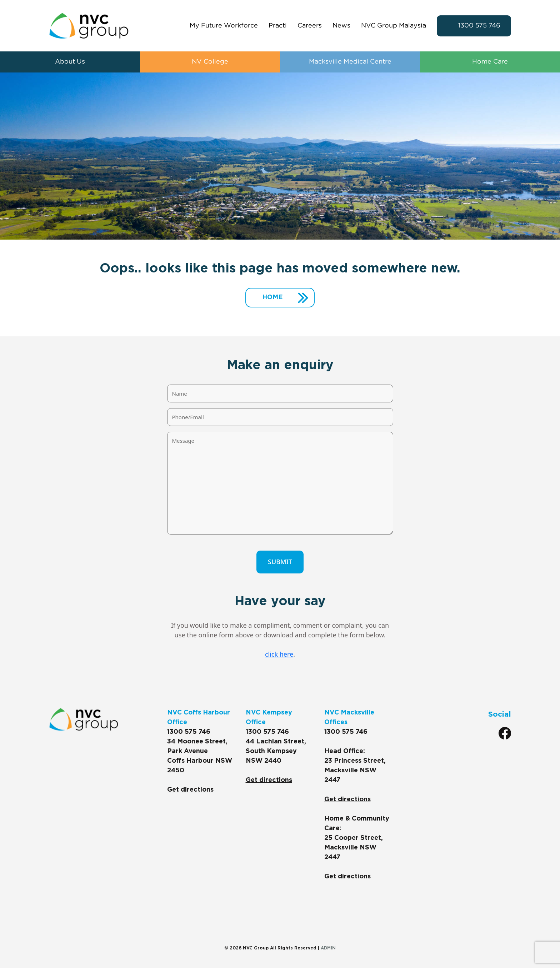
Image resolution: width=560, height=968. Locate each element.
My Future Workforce (224, 26)
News (341, 26)
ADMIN (328, 948)
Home (272, 297)
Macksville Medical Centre (350, 62)
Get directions (190, 790)
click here (279, 654)
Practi (278, 26)
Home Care (490, 62)
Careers (310, 26)
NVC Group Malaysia (394, 26)
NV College (210, 62)
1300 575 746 (479, 26)
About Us (70, 62)
